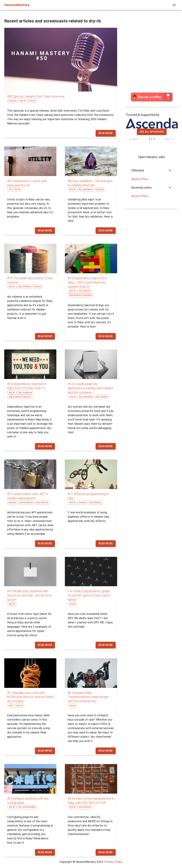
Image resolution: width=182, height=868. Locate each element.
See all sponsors (152, 132)
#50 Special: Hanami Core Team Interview (36, 96)
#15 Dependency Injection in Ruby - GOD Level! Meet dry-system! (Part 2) (87, 282)
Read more (106, 133)
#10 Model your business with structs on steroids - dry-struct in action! (30, 595)
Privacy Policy (113, 862)
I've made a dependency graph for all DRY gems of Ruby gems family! (89, 595)
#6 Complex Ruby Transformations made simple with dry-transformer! (88, 697)
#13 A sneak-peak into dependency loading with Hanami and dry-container (91, 388)
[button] (152, 171)
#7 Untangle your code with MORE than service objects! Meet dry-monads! (30, 697)
